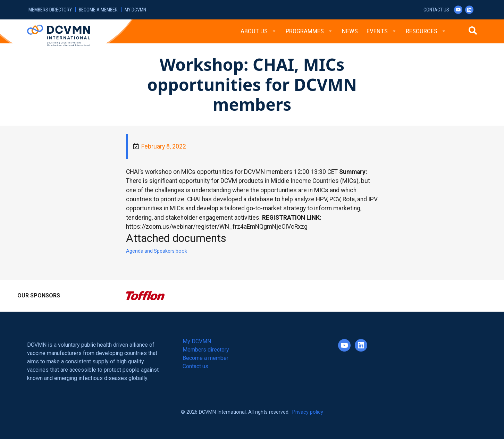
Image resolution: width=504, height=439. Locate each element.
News (350, 31)
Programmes (309, 31)
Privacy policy (308, 412)
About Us (259, 31)
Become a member (98, 10)
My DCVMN (135, 10)
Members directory (50, 10)
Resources (426, 31)
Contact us (436, 10)
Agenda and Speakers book (157, 251)
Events (382, 31)
